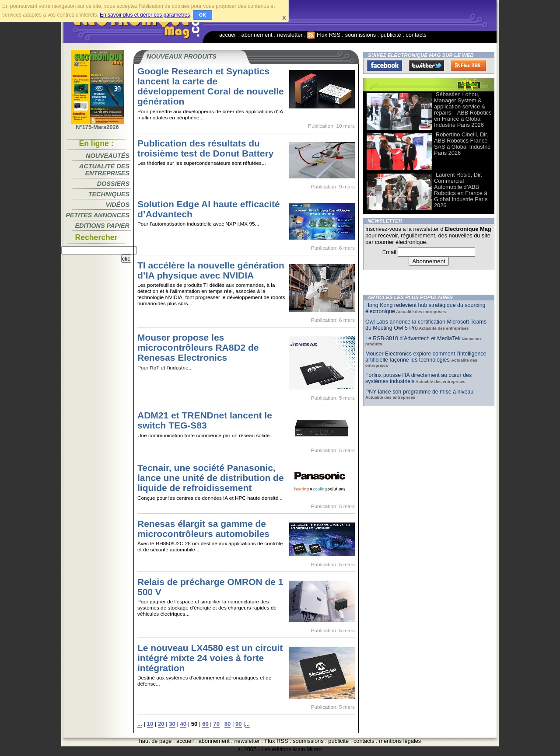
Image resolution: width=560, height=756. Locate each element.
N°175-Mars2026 (98, 125)
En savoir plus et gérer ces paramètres (145, 15)
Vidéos (118, 205)
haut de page (156, 741)
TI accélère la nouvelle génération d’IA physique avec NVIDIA (211, 270)
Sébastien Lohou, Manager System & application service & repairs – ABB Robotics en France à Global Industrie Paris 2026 (463, 110)
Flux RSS (324, 35)
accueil (228, 35)
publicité (391, 35)
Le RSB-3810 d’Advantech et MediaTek (413, 338)
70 (216, 724)
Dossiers (113, 184)
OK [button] (203, 15)
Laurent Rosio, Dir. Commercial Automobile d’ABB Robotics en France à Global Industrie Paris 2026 (461, 190)
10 (150, 724)
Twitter (427, 66)
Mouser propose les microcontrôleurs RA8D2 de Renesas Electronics (198, 347)
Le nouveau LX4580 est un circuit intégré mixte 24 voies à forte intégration (210, 658)
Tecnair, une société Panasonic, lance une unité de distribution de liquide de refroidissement (211, 478)
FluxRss (469, 66)
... (140, 724)
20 (161, 724)
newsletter (290, 35)
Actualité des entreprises (104, 170)
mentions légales (400, 741)
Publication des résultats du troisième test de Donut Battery (205, 148)
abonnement (257, 35)
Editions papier (102, 226)
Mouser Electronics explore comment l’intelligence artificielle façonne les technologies (426, 357)
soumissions (360, 35)
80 (228, 724)
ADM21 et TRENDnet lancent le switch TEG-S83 (205, 420)
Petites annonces (98, 215)
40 (184, 724)
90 (239, 724)
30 (172, 724)
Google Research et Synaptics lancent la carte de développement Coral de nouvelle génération (211, 86)
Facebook (385, 66)
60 (205, 724)
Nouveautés (108, 156)
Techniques (109, 194)
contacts (416, 35)
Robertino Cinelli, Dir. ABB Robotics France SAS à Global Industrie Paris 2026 (462, 144)
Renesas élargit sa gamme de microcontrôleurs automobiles (203, 529)
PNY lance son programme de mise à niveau (419, 392)
